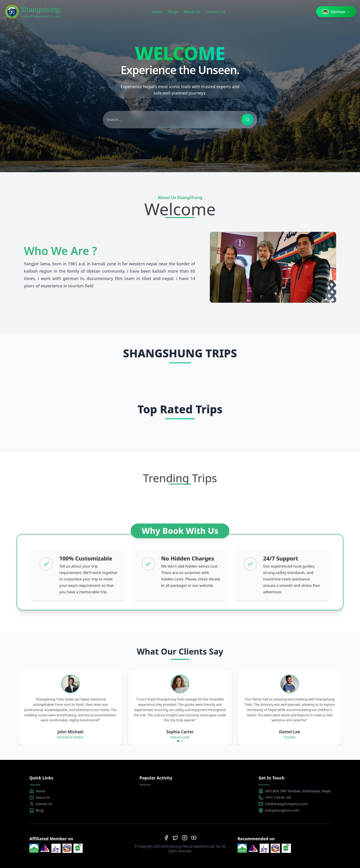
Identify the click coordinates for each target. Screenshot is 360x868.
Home (158, 12)
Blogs (173, 12)
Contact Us (215, 12)
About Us (192, 12)
